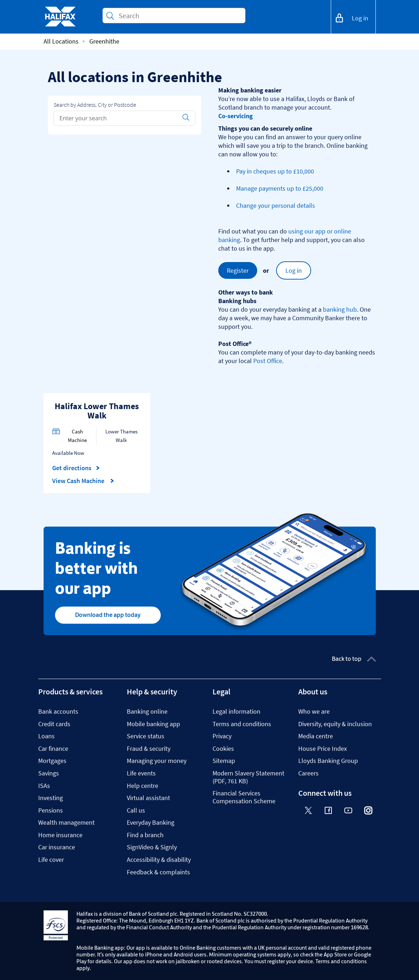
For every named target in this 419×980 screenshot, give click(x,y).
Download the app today (108, 615)
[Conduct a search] (179, 16)
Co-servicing (236, 116)
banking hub (340, 309)
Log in (294, 270)
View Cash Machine (83, 481)
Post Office (268, 361)
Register (238, 270)
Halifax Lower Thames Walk (97, 411)
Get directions (76, 468)
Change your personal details (276, 205)
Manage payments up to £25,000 (280, 188)
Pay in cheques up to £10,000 (275, 171)
